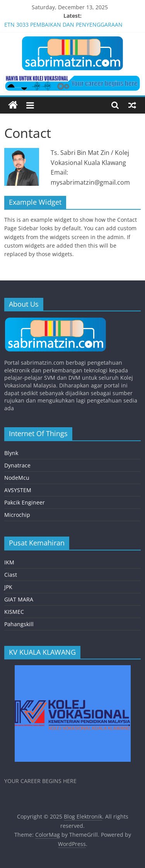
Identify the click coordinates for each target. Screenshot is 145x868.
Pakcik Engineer (25, 502)
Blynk (11, 453)
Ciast (11, 575)
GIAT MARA (19, 599)
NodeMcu (17, 478)
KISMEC (14, 612)
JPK (8, 587)
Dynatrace (17, 465)
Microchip (17, 515)
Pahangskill (19, 624)
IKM (9, 562)
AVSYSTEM (18, 490)
